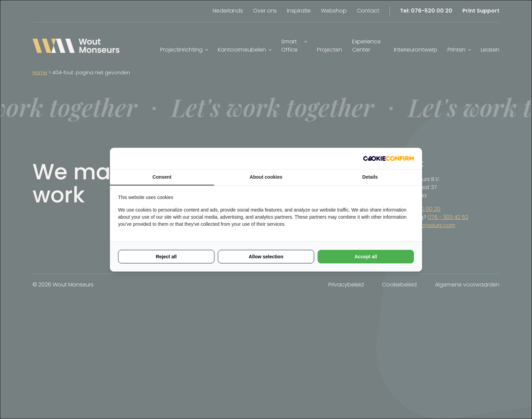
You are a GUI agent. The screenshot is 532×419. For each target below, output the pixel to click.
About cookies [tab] (266, 177)
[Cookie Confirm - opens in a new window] (388, 158)
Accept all (366, 257)
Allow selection (266, 257)
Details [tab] (370, 177)
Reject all (166, 257)
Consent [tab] (162, 177)
